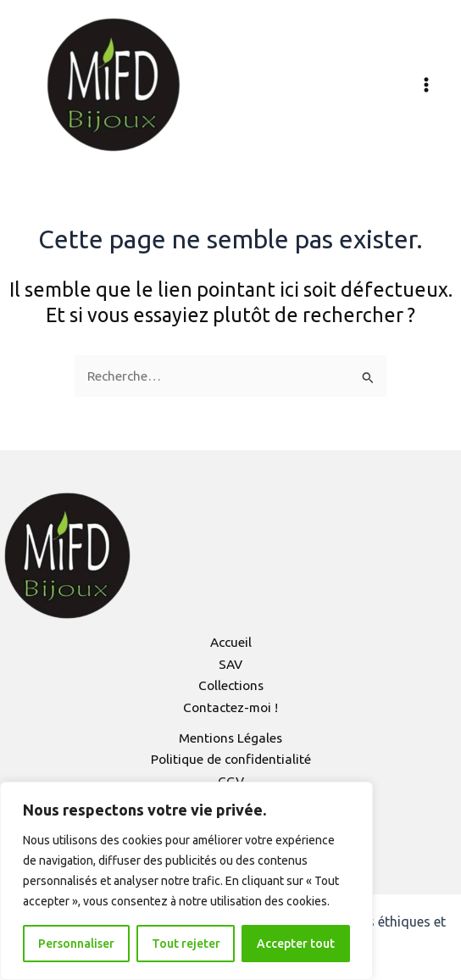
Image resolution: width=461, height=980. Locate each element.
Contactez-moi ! (230, 707)
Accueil (231, 642)
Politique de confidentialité (231, 759)
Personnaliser (76, 944)
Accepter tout (296, 944)
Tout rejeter (186, 944)
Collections (231, 685)
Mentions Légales (230, 738)
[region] (186, 881)
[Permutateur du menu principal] (426, 85)
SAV (230, 664)
